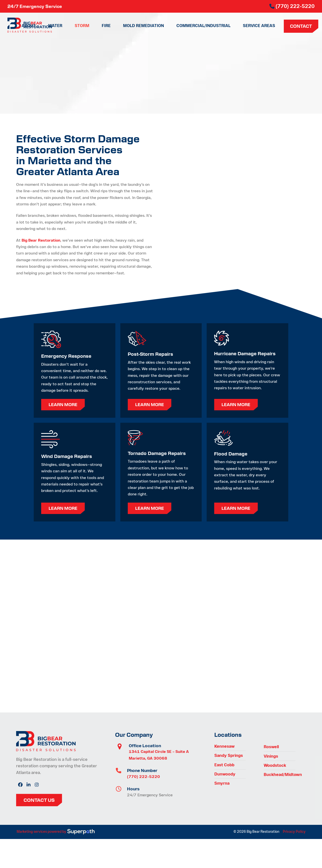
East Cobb (224, 765)
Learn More (63, 404)
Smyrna (222, 783)
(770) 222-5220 (144, 777)
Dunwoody (225, 774)
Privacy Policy (294, 832)
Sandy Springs (229, 755)
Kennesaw (225, 746)
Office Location (145, 746)
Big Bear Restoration (41, 240)
